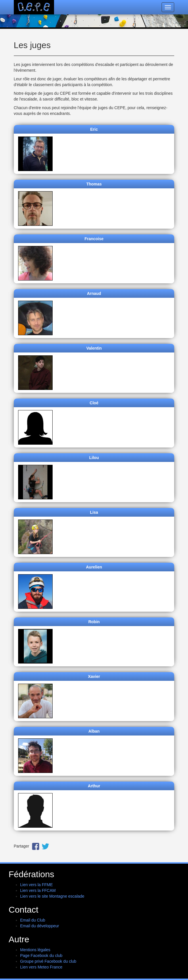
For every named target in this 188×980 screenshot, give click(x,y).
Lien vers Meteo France (41, 967)
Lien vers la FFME (37, 885)
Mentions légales (35, 950)
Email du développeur (40, 926)
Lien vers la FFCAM (38, 890)
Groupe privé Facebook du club (48, 961)
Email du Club (33, 920)
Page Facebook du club (41, 956)
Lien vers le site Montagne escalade (52, 896)
